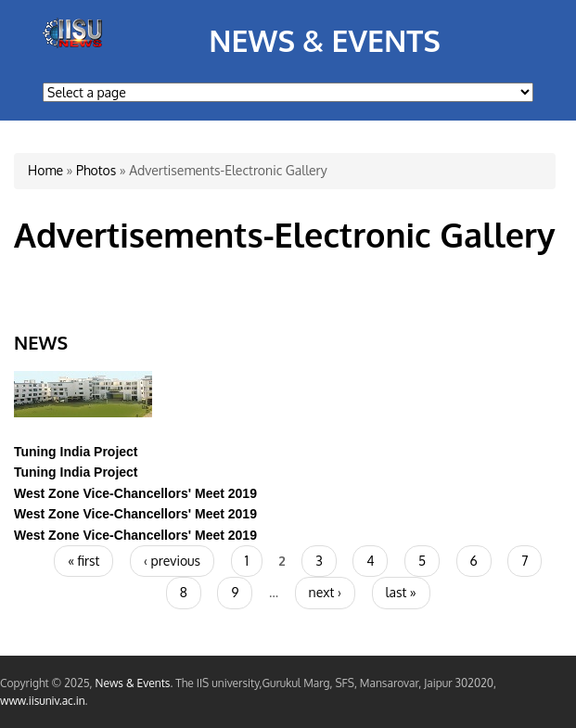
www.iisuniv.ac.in (43, 701)
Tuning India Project (76, 452)
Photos (96, 170)
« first (83, 561)
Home (45, 170)
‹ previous (172, 561)
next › (325, 592)
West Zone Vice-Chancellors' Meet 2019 (135, 493)
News (41, 342)
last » (401, 592)
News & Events (325, 40)
